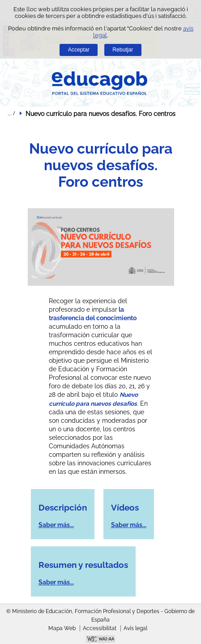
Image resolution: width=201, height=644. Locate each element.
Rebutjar (123, 50)
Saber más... (56, 525)
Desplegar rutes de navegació (11, 113)
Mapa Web (62, 628)
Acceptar (79, 50)
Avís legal (135, 628)
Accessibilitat (100, 628)
